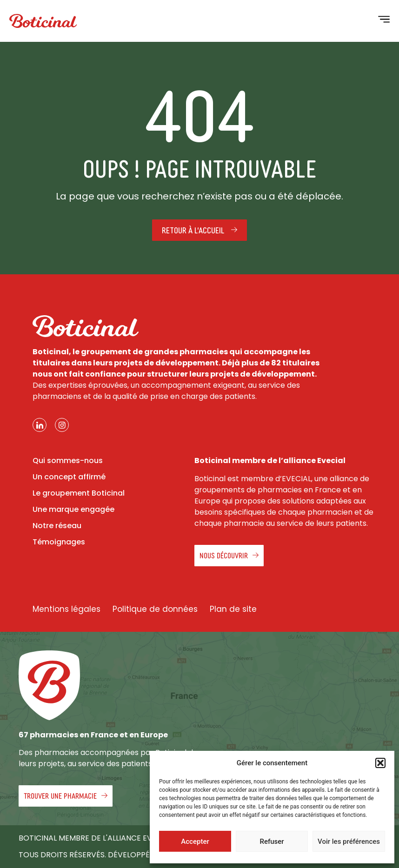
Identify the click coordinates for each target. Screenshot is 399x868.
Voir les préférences (349, 841)
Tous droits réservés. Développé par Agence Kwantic (126, 855)
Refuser (272, 841)
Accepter (195, 841)
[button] (380, 763)
